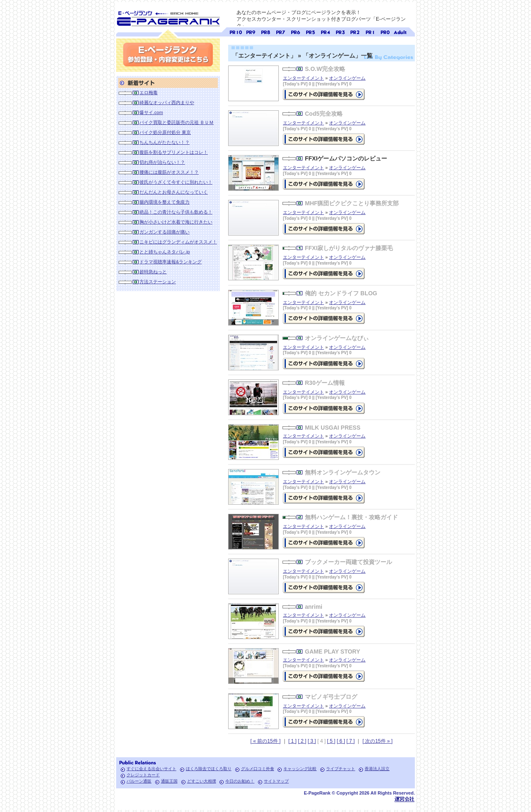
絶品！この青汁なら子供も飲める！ (176, 212)
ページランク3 (340, 31)
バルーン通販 (139, 781)
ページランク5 (310, 31)
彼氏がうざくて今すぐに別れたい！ (176, 182)
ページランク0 (385, 31)
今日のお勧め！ (240, 781)
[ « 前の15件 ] (266, 741)
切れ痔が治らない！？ (162, 162)
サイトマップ (276, 781)
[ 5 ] (331, 741)
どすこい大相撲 (202, 781)
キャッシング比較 (300, 769)
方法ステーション (158, 282)
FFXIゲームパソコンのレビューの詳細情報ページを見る (324, 184)
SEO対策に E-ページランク (168, 17)
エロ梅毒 (149, 92)
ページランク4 (325, 31)
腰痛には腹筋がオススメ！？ (169, 172)
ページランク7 (280, 31)
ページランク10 (236, 31)
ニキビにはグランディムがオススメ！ (178, 242)
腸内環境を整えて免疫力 (164, 202)
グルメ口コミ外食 (258, 769)
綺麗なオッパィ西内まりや (167, 102)
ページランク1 (370, 31)
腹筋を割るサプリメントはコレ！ (174, 152)
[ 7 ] (351, 741)
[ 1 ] (292, 741)
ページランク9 (251, 31)
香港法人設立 (377, 769)
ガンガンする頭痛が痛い (164, 232)
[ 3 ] (312, 741)
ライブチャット (341, 769)
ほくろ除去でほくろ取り (209, 769)
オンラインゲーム (347, 78)
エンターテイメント (303, 78)
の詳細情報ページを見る (324, 94)
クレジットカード (143, 775)
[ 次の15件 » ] (378, 741)
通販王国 (169, 781)
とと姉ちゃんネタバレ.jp (165, 252)
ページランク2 (355, 31)
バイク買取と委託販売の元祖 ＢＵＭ (177, 122)
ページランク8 (265, 31)
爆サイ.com (151, 112)
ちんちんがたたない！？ (164, 142)
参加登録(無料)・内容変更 (168, 55)
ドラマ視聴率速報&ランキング (171, 262)
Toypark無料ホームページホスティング (404, 799)
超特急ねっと (153, 272)
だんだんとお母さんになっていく (174, 192)
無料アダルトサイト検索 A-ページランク (400, 31)
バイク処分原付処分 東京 (165, 132)
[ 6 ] (341, 741)
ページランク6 (295, 31)
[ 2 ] (302, 741)
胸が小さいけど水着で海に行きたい (176, 222)
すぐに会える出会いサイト (151, 769)
